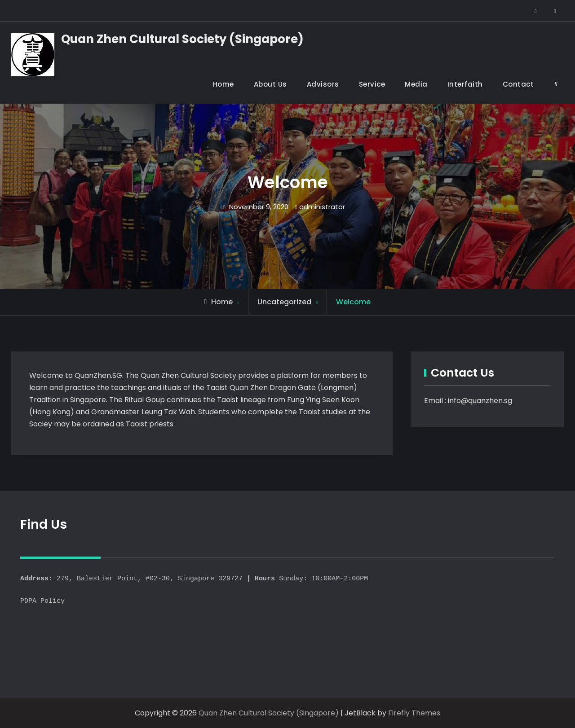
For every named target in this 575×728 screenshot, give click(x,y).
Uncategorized (284, 302)
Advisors (323, 84)
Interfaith (465, 84)
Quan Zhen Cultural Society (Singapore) (182, 39)
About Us (270, 84)
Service (372, 84)
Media (416, 84)
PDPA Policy (42, 601)
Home (223, 84)
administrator (322, 207)
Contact (518, 84)
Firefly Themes (414, 713)
